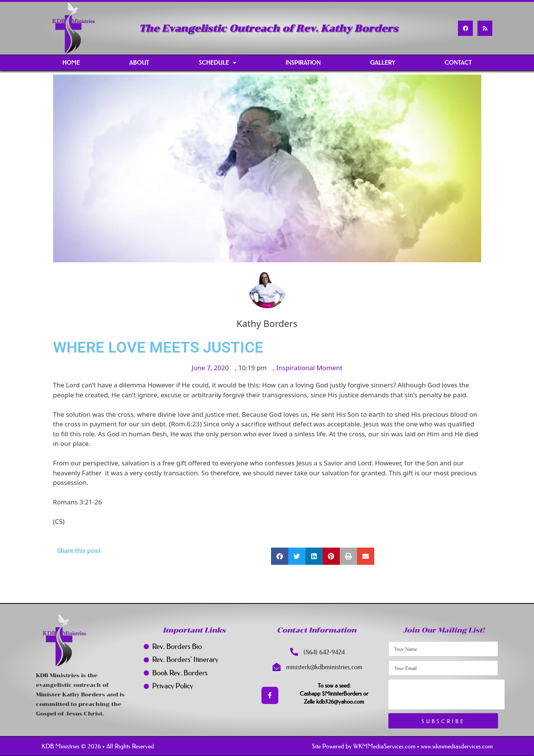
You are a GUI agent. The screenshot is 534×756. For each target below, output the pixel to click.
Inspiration (303, 63)
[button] (280, 556)
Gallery (382, 63)
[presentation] (446, 694)
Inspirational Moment (309, 368)
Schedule (217, 63)
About (139, 63)
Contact (458, 63)
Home (71, 63)
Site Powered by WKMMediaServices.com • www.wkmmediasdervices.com (402, 746)
